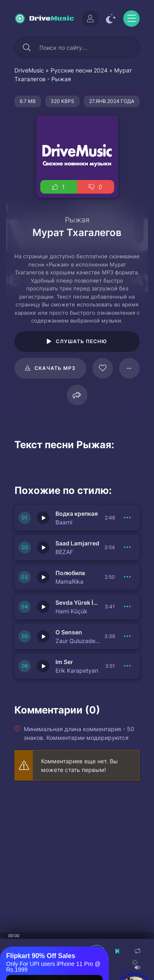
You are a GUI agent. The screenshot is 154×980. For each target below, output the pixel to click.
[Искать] (27, 47)
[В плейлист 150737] (127, 636)
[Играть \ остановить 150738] (43, 607)
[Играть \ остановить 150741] (43, 518)
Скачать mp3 (55, 368)
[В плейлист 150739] (127, 577)
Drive (52, 19)
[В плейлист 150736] (127, 666)
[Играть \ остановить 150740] (43, 547)
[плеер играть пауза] (97, 951)
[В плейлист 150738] (127, 607)
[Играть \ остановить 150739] (43, 577)
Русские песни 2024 (79, 70)
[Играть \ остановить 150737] (43, 636)
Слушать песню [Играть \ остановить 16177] (82, 341)
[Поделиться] (77, 395)
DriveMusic (29, 70)
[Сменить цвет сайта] (111, 19)
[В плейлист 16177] (129, 368)
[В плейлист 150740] (127, 547)
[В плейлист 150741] (127, 518)
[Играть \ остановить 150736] (43, 666)
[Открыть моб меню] (131, 19)
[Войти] (90, 19)
